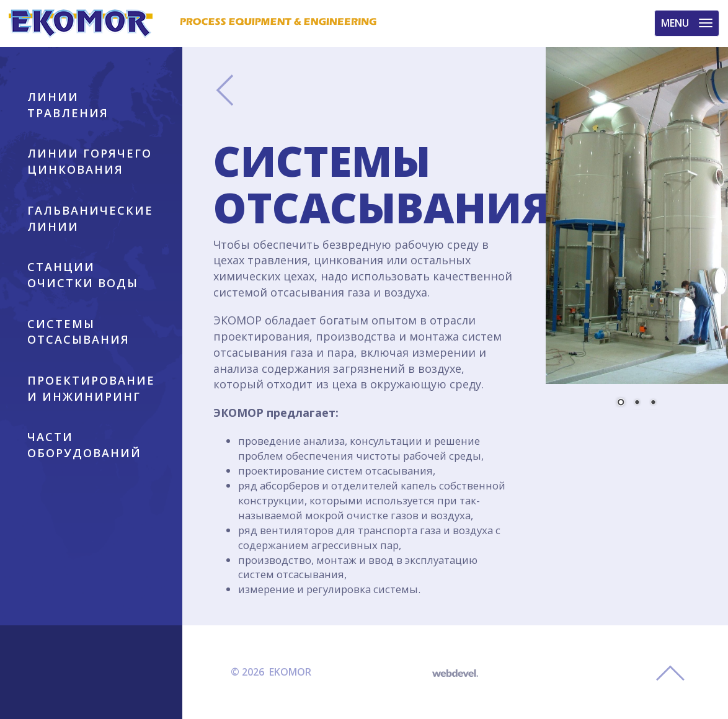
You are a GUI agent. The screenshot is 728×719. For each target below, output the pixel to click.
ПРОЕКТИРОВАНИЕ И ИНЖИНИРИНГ (91, 388)
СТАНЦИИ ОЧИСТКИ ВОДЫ (83, 275)
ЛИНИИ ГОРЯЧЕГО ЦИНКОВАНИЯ (90, 161)
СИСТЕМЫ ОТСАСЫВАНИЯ (78, 332)
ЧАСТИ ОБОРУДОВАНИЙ (84, 445)
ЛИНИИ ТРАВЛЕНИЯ (68, 105)
